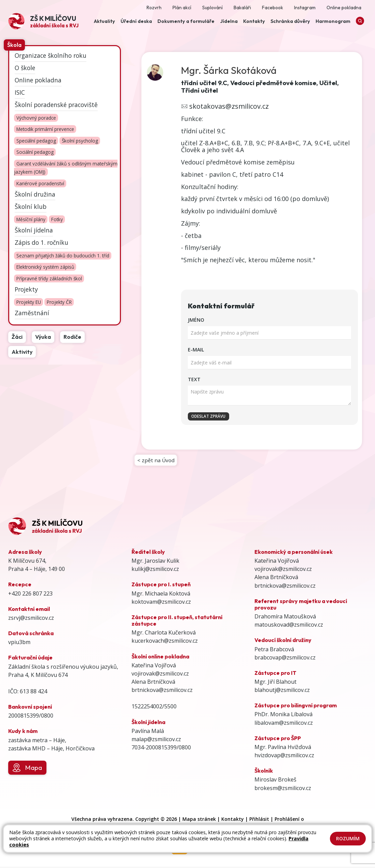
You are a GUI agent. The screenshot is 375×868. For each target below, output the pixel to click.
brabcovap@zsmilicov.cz (285, 659)
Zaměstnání (32, 313)
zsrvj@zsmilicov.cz (31, 619)
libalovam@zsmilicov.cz (284, 724)
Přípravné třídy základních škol (49, 278)
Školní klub (31, 206)
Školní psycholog (80, 141)
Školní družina (35, 194)
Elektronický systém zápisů (45, 267)
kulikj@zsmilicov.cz (155, 570)
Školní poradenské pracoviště (56, 105)
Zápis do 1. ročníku (41, 242)
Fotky (57, 220)
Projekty (26, 289)
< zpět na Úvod (156, 461)
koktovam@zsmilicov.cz (161, 603)
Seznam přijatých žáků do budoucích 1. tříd (63, 256)
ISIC (20, 92)
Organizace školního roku (51, 55)
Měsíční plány (31, 220)
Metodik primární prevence (45, 129)
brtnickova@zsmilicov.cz (162, 691)
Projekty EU (29, 302)
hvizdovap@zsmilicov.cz (284, 757)
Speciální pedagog (36, 141)
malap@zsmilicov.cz (156, 740)
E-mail (196, 350)
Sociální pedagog (35, 152)
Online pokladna (38, 80)
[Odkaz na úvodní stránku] (43, 21)
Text (194, 379)
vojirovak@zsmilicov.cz (160, 675)
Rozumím (348, 838)
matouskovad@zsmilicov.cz (289, 626)
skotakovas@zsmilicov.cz (229, 106)
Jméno (196, 320)
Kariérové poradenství (40, 183)
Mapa (27, 769)
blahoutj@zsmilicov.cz (282, 691)
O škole (25, 68)
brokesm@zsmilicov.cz (283, 789)
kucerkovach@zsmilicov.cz (165, 642)
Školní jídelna (34, 230)
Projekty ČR (59, 302)
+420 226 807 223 (30, 595)
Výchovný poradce (36, 118)
